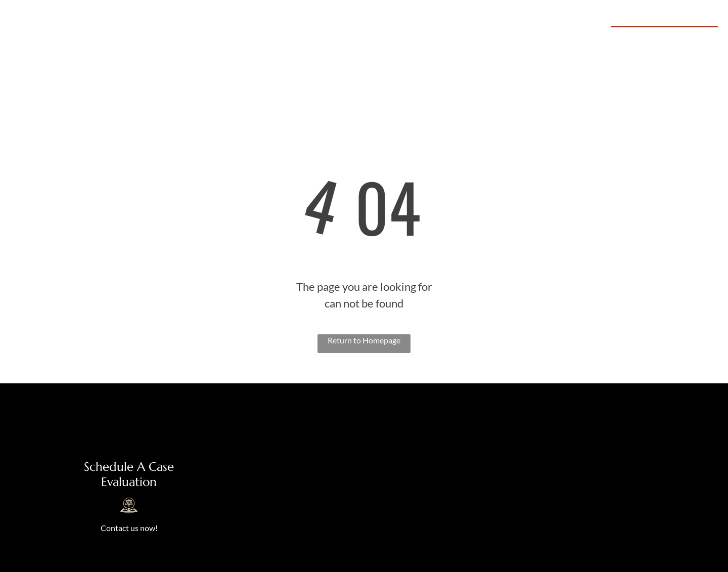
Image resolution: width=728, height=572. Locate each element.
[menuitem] (271, 39)
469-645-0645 (678, 38)
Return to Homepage (364, 340)
